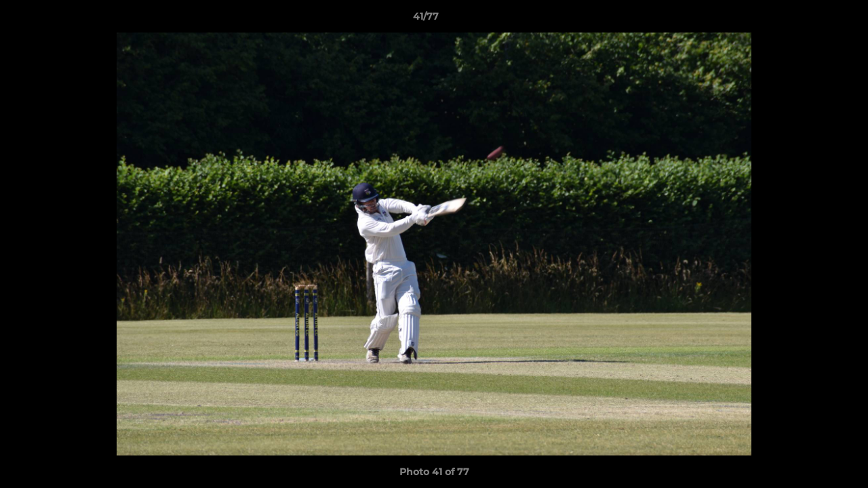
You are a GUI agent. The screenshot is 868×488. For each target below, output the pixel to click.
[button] (811, 20)
